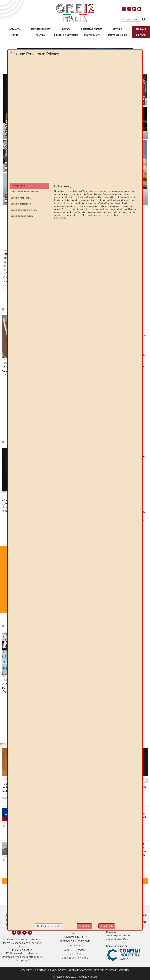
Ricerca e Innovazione (66, 35)
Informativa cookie (80, 970)
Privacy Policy (57, 970)
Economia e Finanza (92, 29)
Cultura (66, 29)
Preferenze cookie (106, 970)
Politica (40, 35)
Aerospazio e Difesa (75, 958)
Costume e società (75, 937)
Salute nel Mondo (117, 35)
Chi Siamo (141, 29)
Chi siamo (40, 970)
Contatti (141, 35)
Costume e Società (40, 29)
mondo (75, 946)
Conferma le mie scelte (49, 926)
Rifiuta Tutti (84, 926)
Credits (124, 970)
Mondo (15, 35)
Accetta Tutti (107, 926)
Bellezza (75, 954)
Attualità (15, 29)
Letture (117, 29)
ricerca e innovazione (75, 941)
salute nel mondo (75, 950)
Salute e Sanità (92, 35)
